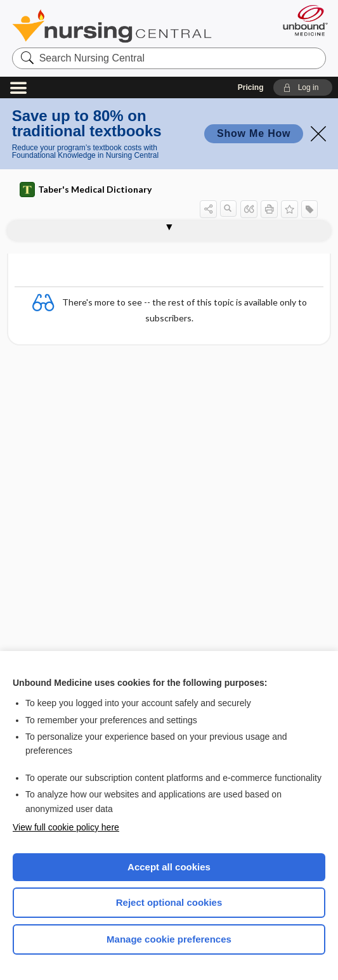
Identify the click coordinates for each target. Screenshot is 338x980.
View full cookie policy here (66, 827)
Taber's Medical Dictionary (86, 190)
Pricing (251, 87)
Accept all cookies (169, 867)
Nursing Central (112, 26)
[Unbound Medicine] (301, 20)
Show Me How (254, 133)
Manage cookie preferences (169, 939)
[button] (303, 87)
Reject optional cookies (169, 902)
